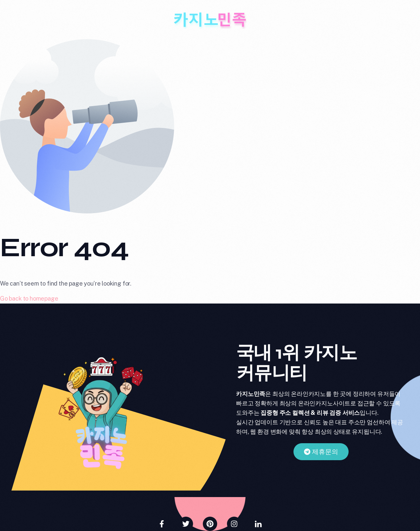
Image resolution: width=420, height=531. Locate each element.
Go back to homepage (29, 298)
